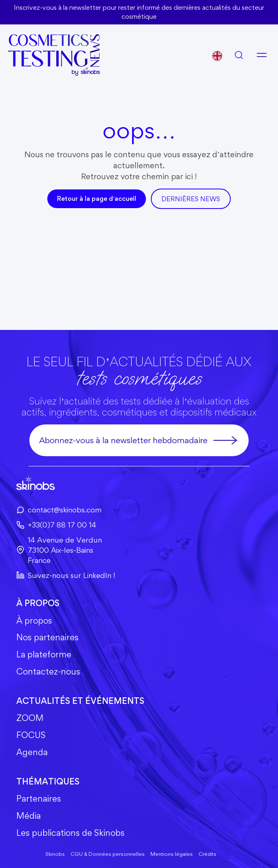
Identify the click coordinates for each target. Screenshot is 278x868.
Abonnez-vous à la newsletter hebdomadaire (139, 440)
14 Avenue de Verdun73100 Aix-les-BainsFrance (59, 550)
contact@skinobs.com (59, 510)
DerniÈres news (191, 199)
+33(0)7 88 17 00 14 (56, 525)
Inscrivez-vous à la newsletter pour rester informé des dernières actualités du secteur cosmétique (139, 12)
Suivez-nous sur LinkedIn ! (66, 575)
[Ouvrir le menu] (262, 55)
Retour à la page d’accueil (97, 199)
